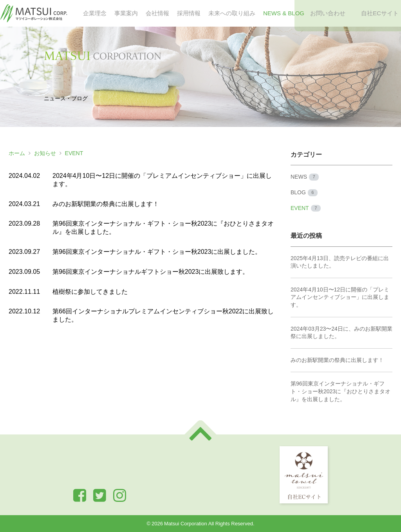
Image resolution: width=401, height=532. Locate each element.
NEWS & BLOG (284, 13)
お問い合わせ (328, 13)
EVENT (74, 153)
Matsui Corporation (186, 524)
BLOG (304, 193)
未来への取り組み (232, 13)
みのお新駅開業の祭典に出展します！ (106, 204)
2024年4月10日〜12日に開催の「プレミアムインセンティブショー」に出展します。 (340, 297)
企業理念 (95, 13)
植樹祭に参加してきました (90, 292)
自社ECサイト (380, 13)
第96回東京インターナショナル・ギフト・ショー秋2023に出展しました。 (157, 252)
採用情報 (189, 13)
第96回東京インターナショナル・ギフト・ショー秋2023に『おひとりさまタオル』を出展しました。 (340, 391)
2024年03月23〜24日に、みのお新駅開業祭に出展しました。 (341, 333)
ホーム (17, 153)
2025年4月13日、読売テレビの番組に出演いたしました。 (340, 262)
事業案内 (126, 13)
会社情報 (157, 13)
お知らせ (45, 153)
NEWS (305, 177)
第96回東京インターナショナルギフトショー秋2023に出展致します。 (151, 272)
